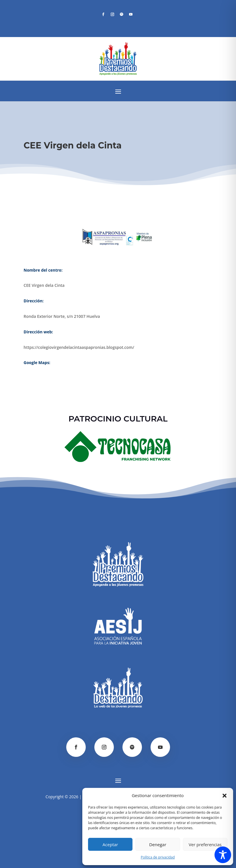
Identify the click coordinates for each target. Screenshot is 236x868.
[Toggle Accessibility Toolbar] (223, 855)
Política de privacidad (158, 857)
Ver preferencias (205, 844)
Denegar (158, 844)
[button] (225, 796)
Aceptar (110, 844)
